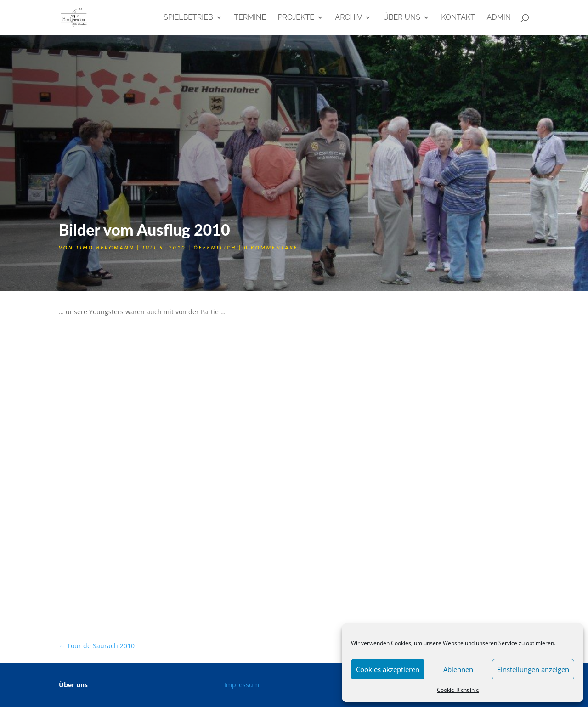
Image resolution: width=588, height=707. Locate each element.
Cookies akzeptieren (388, 669)
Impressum (242, 685)
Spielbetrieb (188, 18)
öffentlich (215, 247)
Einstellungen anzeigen (533, 669)
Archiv (348, 18)
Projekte (296, 18)
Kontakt (458, 18)
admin (499, 18)
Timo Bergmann (105, 247)
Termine (250, 18)
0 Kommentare (271, 247)
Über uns (402, 18)
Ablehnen (458, 669)
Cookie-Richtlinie (458, 690)
